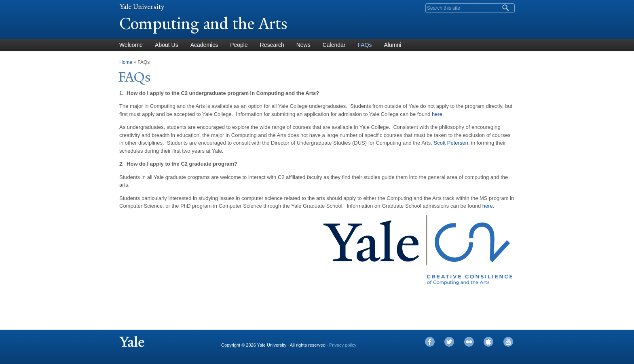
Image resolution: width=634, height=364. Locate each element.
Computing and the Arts (203, 24)
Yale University (142, 7)
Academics (204, 45)
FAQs (365, 45)
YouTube (508, 342)
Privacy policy (343, 345)
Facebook (430, 342)
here (437, 114)
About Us (167, 45)
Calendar (334, 45)
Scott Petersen (451, 143)
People (239, 45)
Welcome (131, 45)
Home (126, 62)
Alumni (393, 45)
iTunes (488, 342)
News (303, 45)
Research (272, 45)
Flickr (469, 342)
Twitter (449, 342)
